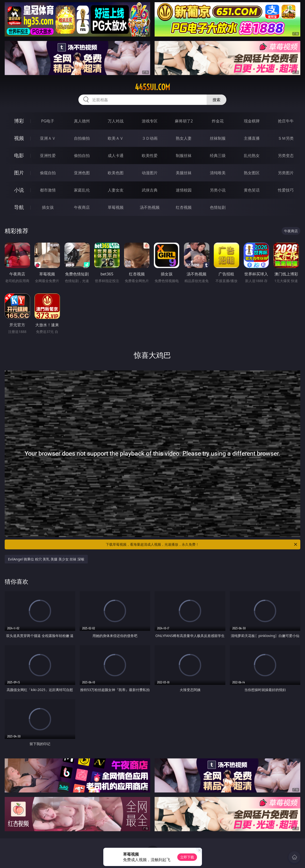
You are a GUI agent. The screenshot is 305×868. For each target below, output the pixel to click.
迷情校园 (184, 190)
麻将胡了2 (184, 121)
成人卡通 (116, 155)
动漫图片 (150, 173)
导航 (19, 207)
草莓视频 (116, 207)
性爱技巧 (286, 190)
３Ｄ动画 (150, 138)
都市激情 (48, 190)
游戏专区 (150, 121)
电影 (19, 155)
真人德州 (82, 121)
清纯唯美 (218, 173)
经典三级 (218, 155)
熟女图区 (252, 173)
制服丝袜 (184, 155)
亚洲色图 (82, 173)
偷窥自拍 (48, 173)
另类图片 (286, 173)
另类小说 (218, 190)
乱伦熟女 (252, 155)
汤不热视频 (150, 207)
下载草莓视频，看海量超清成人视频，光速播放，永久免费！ (202, 544)
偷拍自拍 (82, 155)
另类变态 (286, 155)
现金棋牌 (252, 121)
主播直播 (252, 138)
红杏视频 (184, 207)
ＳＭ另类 (286, 138)
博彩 (19, 121)
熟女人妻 (184, 138)
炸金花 (218, 121)
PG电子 (48, 121)
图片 (19, 173)
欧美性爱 (150, 155)
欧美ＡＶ (116, 138)
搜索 (216, 100)
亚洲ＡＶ (48, 138)
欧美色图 (116, 173)
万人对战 (116, 121)
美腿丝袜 (184, 173)
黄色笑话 (252, 190)
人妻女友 (116, 190)
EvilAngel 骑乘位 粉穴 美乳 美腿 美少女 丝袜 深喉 (46, 559)
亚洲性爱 (48, 155)
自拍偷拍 (82, 138)
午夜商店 (82, 207)
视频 (19, 138)
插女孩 (48, 207)
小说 (19, 190)
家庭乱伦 (82, 190)
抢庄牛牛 (286, 121)
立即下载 (187, 857)
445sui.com (152, 87)
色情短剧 (218, 207)
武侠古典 (150, 190)
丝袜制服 (218, 138)
